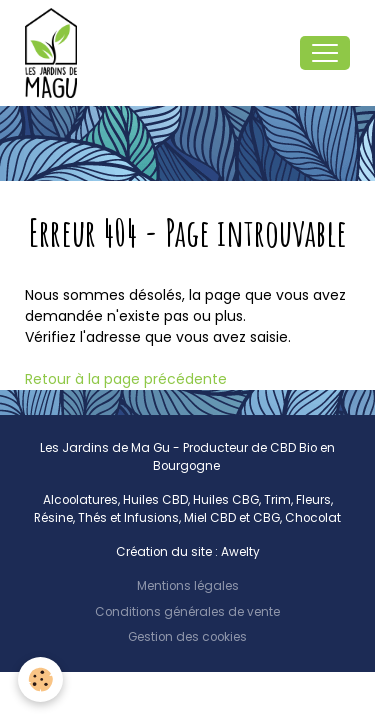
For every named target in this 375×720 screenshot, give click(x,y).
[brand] (55, 53)
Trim (277, 500)
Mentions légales (188, 586)
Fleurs (313, 500)
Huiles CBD (155, 500)
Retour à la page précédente (126, 379)
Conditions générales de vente (187, 612)
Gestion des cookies (187, 637)
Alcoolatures (80, 500)
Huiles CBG (226, 500)
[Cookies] (40, 679)
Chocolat (313, 518)
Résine (53, 518)
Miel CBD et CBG (232, 518)
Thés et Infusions (128, 518)
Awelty (240, 552)
